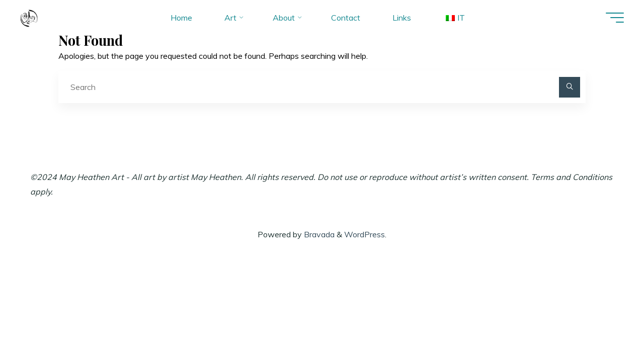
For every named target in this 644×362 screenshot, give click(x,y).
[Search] (570, 87)
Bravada (318, 234)
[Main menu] (615, 18)
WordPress (365, 234)
